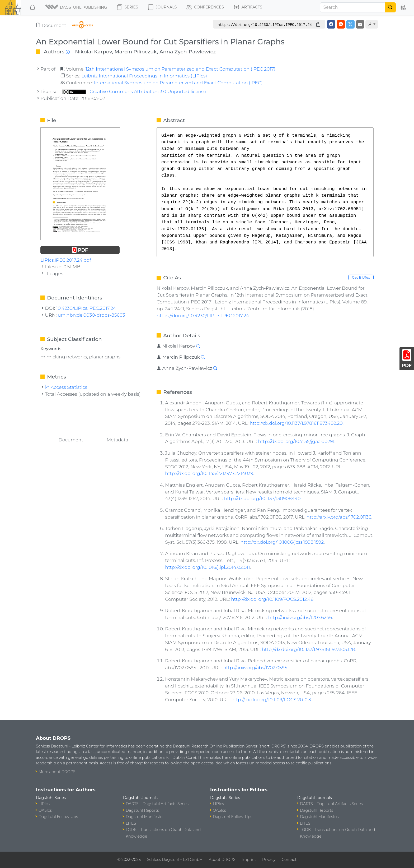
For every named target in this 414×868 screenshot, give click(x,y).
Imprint (249, 860)
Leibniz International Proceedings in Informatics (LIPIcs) (144, 76)
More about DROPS (57, 772)
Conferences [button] (205, 7)
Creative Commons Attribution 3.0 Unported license (134, 91)
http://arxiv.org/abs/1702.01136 (339, 517)
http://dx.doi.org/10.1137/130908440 (262, 498)
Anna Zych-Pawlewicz (188, 52)
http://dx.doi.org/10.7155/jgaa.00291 (296, 441)
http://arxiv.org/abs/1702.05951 (256, 668)
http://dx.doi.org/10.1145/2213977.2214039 (209, 473)
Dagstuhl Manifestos (145, 817)
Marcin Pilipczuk (136, 52)
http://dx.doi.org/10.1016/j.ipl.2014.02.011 (207, 567)
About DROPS (222, 860)
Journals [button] (162, 7)
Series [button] (127, 7)
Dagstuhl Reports (142, 810)
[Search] (352, 7)
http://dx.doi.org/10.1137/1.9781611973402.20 (296, 423)
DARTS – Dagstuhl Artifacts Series (157, 804)
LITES (131, 823)
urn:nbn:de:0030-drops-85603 (91, 315)
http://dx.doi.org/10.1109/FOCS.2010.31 (272, 700)
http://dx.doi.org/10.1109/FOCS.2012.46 (272, 599)
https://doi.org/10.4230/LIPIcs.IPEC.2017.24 (203, 315)
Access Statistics (66, 387)
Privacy (269, 860)
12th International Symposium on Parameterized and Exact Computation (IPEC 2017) (180, 69)
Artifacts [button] (248, 7)
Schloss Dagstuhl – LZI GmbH (175, 860)
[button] (76, 7)
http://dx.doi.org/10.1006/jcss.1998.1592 (282, 542)
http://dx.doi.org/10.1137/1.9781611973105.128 (308, 649)
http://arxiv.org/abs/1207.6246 (300, 617)
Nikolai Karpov (93, 52)
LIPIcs (44, 804)
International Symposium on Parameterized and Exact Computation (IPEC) (178, 83)
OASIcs (45, 810)
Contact (289, 860)
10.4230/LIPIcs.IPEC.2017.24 (86, 308)
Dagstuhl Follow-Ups (58, 817)
